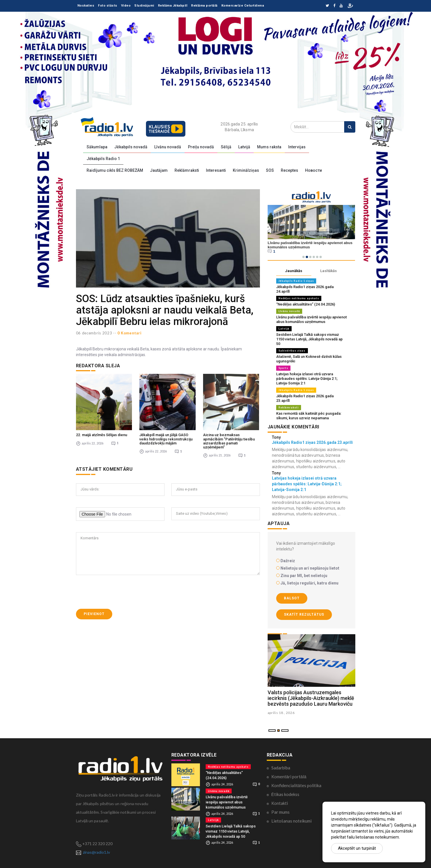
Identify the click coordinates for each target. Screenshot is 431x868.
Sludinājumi (144, 6)
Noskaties (86, 6)
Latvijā (244, 147)
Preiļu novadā (201, 147)
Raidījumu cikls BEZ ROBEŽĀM (115, 170)
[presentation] (119, 592)
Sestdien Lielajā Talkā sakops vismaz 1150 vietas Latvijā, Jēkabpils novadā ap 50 (309, 339)
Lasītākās (328, 271)
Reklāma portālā (204, 6)
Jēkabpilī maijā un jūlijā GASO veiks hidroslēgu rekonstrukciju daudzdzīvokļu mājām (166, 439)
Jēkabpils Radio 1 (103, 159)
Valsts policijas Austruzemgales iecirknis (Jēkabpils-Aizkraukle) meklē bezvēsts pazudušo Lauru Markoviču (311, 698)
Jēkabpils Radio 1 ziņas (296, 281)
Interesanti (216, 170)
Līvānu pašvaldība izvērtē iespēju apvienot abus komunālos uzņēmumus (311, 319)
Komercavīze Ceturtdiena (243, 6)
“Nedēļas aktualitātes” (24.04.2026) (306, 304)
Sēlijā (226, 147)
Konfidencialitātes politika (296, 785)
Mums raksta (269, 147)
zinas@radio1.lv (96, 852)
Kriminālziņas (246, 170)
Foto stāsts (108, 6)
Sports (283, 368)
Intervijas (297, 147)
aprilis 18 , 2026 (281, 713)
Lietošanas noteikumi (291, 821)
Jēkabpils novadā (131, 147)
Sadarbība (281, 768)
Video (126, 6)
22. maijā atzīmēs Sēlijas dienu (102, 435)
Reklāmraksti (187, 170)
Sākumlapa (97, 147)
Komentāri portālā (289, 777)
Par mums (280, 812)
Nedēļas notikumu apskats (299, 298)
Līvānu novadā (168, 147)
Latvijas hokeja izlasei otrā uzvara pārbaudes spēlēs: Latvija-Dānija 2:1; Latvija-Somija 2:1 (307, 379)
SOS (270, 170)
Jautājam (159, 170)
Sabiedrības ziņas (292, 351)
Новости (313, 170)
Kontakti (280, 803)
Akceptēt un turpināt (357, 848)
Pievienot (94, 614)
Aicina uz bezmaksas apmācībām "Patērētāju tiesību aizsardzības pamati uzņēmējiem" (229, 441)
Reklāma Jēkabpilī (173, 6)
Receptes (289, 170)
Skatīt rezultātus (304, 614)
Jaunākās (294, 271)
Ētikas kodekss (285, 794)
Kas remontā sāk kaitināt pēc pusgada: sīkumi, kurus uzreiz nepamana (309, 416)
